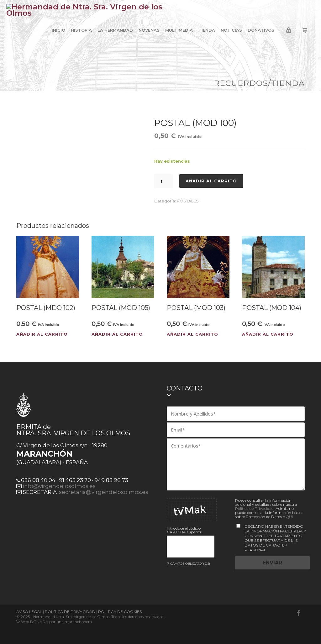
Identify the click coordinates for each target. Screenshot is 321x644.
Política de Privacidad (254, 508)
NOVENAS (149, 30)
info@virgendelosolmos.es (59, 486)
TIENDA (207, 30)
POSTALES (188, 201)
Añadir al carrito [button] (42, 334)
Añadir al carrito (211, 181)
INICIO (58, 30)
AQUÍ (288, 517)
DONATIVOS (261, 30)
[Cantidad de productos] (164, 181)
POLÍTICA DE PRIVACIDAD (70, 612)
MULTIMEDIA (179, 30)
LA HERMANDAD (115, 30)
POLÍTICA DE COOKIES (120, 612)
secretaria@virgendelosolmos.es (104, 492)
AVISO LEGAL (29, 612)
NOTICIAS (231, 30)
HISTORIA (81, 30)
